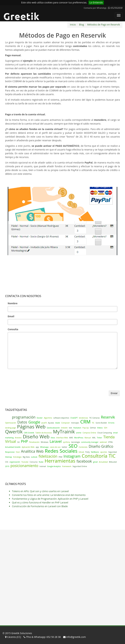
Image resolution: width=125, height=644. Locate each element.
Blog (82, 25)
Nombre (13, 303)
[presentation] (31, 384)
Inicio (73, 25)
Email (11, 316)
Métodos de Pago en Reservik (103, 25)
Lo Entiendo (96, 2)
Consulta (13, 329)
